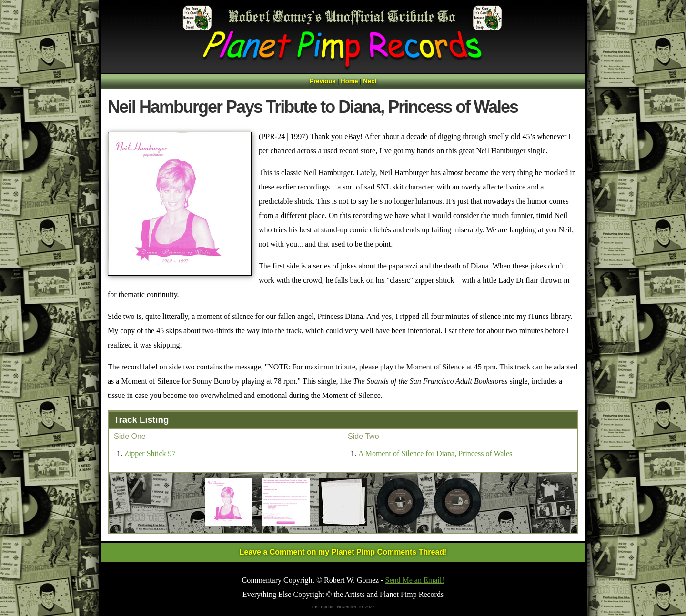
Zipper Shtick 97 (150, 453)
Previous (323, 81)
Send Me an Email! (415, 580)
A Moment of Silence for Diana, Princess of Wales (435, 453)
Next (370, 81)
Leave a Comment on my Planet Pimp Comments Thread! (343, 552)
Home (349, 81)
